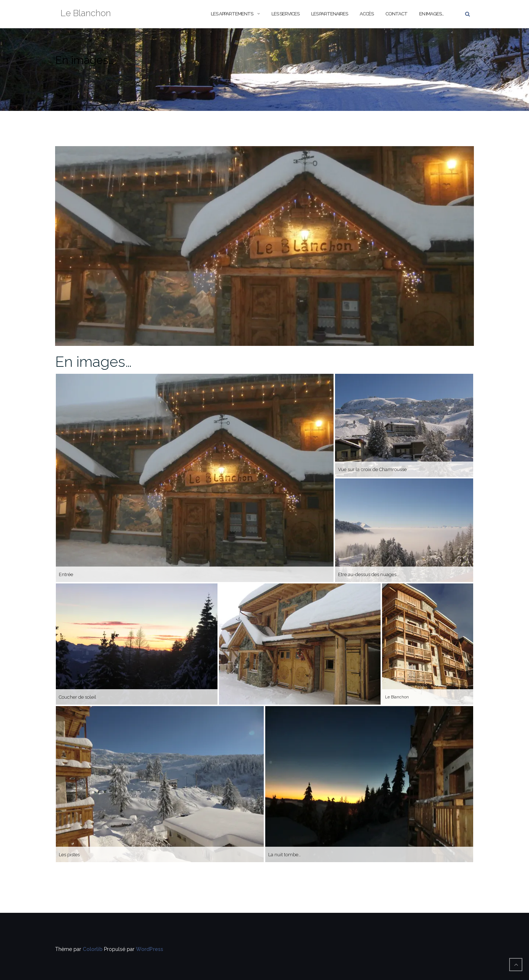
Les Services (285, 14)
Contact (396, 14)
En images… (431, 14)
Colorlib (93, 949)
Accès (367, 14)
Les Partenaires (330, 14)
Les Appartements (232, 14)
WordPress (150, 949)
